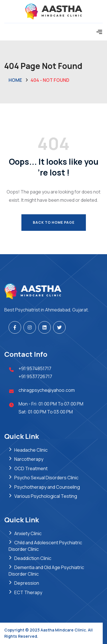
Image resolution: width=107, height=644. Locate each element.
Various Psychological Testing (46, 496)
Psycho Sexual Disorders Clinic (46, 478)
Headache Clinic (31, 450)
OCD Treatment (31, 468)
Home (15, 80)
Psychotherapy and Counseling (47, 487)
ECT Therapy (28, 592)
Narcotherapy (29, 459)
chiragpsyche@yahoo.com (47, 390)
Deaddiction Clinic (33, 558)
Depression (27, 583)
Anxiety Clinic (28, 533)
